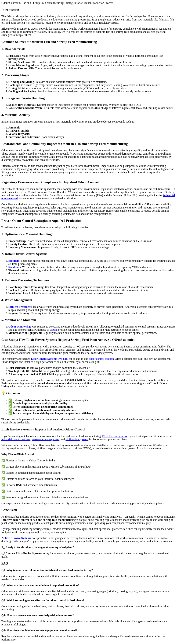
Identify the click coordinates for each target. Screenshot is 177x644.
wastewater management (46, 439)
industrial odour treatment (16, 439)
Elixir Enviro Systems (115, 436)
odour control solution (101, 359)
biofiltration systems (77, 439)
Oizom (54, 330)
